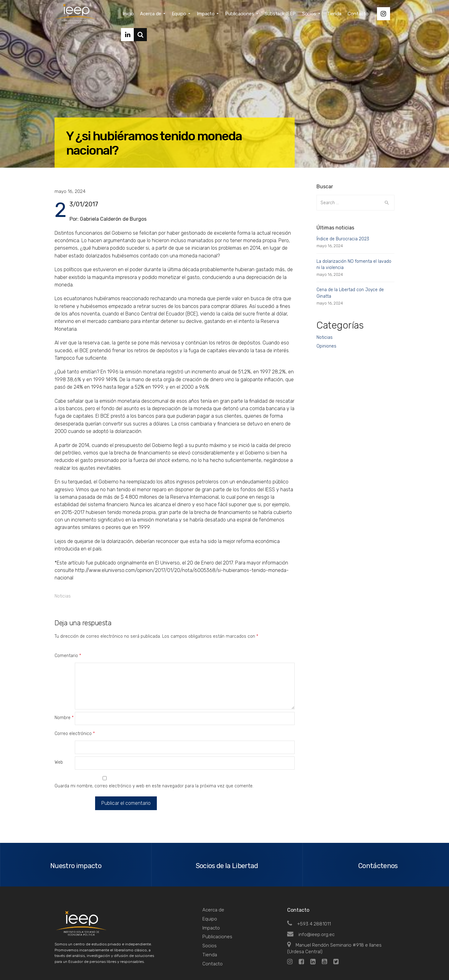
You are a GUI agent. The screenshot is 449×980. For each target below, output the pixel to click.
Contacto (212, 937)
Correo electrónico (75, 721)
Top (386, 962)
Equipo (210, 892)
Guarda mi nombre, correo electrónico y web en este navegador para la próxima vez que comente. (154, 760)
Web (59, 736)
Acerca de (213, 883)
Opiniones (326, 346)
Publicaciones (217, 910)
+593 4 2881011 (309, 897)
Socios (210, 919)
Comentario (68, 656)
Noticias (63, 596)
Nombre (64, 705)
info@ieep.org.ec (311, 908)
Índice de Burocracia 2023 (343, 239)
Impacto (211, 901)
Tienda (210, 928)
